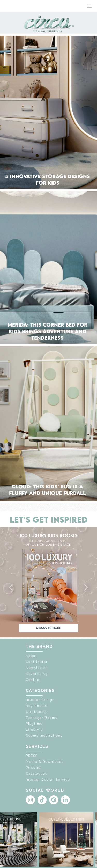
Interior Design (40, 700)
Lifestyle (34, 730)
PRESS (32, 756)
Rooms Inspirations (44, 736)
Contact (33, 680)
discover (48, 628)
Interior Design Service (48, 780)
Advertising (37, 674)
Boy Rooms (36, 706)
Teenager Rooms (42, 718)
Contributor (37, 662)
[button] (11, 588)
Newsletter (36, 668)
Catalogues (37, 774)
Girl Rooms (36, 712)
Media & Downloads (45, 762)
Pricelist (34, 768)
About (31, 656)
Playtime (34, 724)
